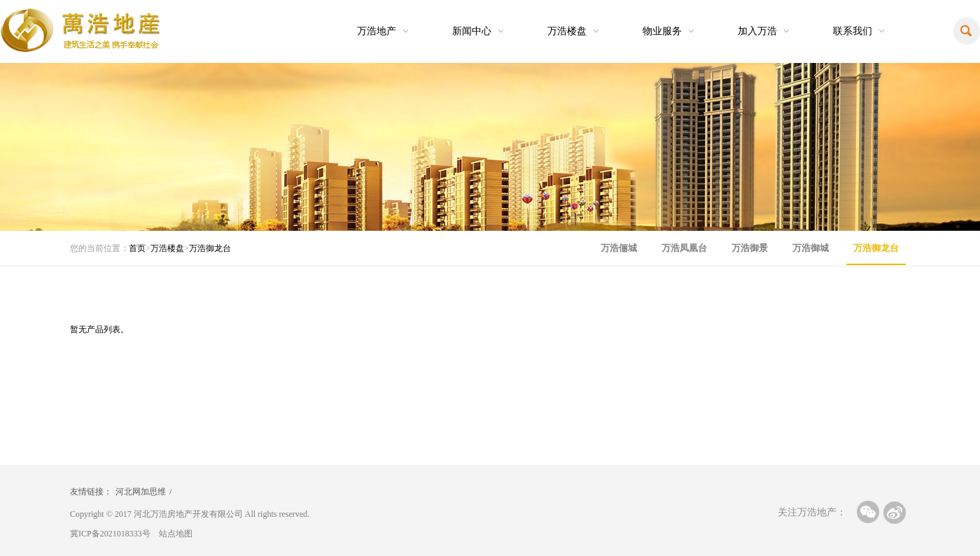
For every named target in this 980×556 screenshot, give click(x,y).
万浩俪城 (619, 248)
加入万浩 (757, 31)
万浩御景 (750, 248)
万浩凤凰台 (684, 248)
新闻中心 (472, 31)
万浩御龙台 (210, 248)
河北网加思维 (141, 492)
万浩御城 (811, 248)
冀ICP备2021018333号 (110, 534)
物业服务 (662, 31)
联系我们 (853, 31)
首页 (137, 248)
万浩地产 (377, 31)
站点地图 (176, 534)
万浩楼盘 (567, 31)
